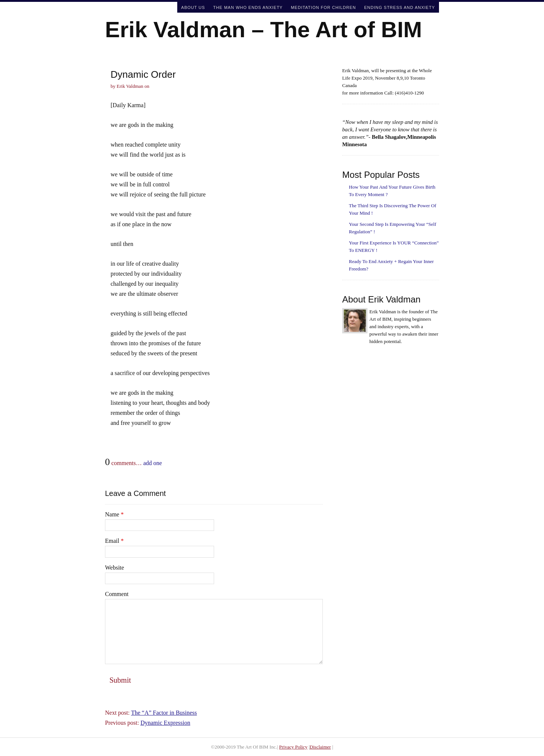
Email (114, 541)
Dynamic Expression (165, 723)
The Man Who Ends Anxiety (248, 7)
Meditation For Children (323, 7)
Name (114, 514)
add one (153, 463)
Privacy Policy (293, 747)
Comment (117, 594)
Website (114, 568)
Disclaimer (320, 747)
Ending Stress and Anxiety (400, 7)
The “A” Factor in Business (164, 713)
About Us (193, 7)
